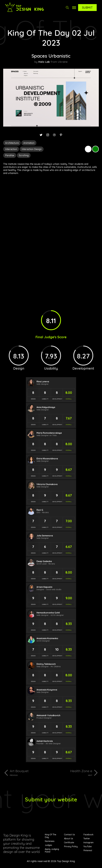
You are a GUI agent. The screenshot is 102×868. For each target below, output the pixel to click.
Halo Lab (44, 62)
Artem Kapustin (44, 587)
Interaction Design (32, 149)
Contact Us (69, 835)
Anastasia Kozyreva (47, 690)
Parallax (10, 155)
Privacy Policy (71, 846)
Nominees (50, 841)
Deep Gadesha (44, 561)
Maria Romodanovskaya (49, 433)
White (88, 149)
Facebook (88, 835)
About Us (69, 838)
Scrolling (24, 155)
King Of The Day (50, 836)
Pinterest (88, 850)
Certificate (69, 842)
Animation (29, 143)
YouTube (88, 846)
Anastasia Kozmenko (47, 638)
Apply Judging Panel (52, 850)
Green (95, 149)
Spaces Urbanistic (51, 56)
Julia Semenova (45, 536)
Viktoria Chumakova (47, 484)
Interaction (11, 149)
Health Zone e (73, 773)
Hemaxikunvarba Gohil (48, 613)
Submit (87, 8)
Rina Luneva (43, 382)
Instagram (88, 842)
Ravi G (40, 510)
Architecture (12, 143)
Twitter (87, 838)
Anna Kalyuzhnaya (46, 407)
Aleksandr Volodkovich (48, 715)
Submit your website (51, 799)
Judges (48, 845)
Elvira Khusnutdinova (47, 459)
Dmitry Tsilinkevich (46, 664)
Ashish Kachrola (45, 741)
